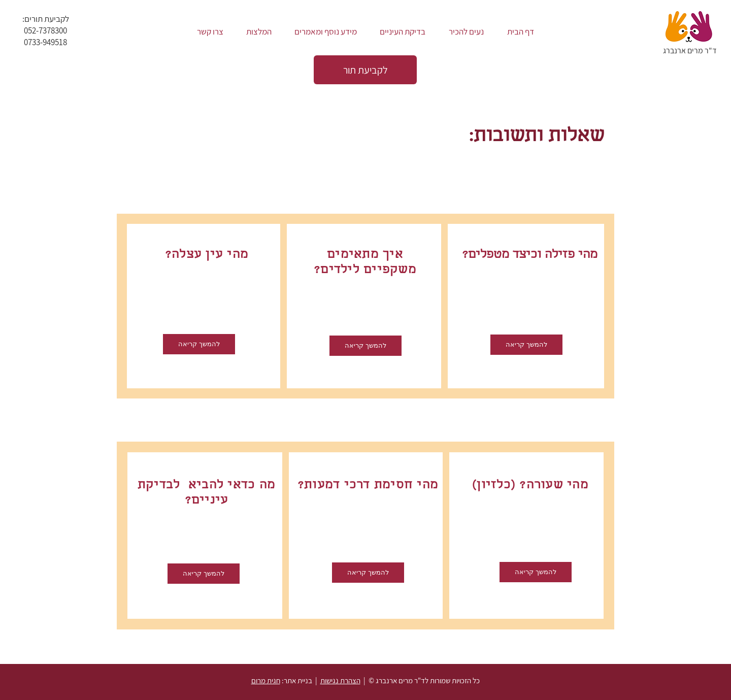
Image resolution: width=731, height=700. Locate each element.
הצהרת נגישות (340, 680)
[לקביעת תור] (365, 70)
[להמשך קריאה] (204, 574)
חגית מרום (266, 680)
